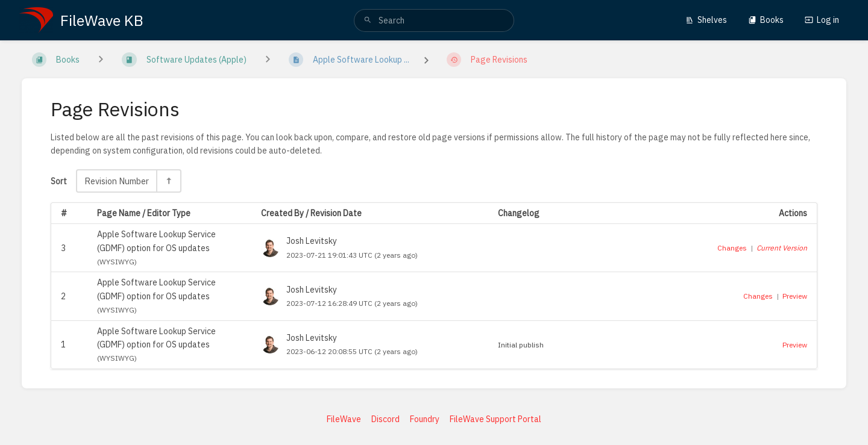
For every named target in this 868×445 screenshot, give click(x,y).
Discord (385, 419)
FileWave (344, 419)
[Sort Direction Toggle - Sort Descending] (168, 181)
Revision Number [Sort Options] (117, 181)
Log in (822, 20)
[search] (434, 20)
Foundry (425, 419)
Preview (795, 296)
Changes (732, 248)
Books (766, 20)
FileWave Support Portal (495, 419)
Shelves (706, 20)
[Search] (368, 20)
